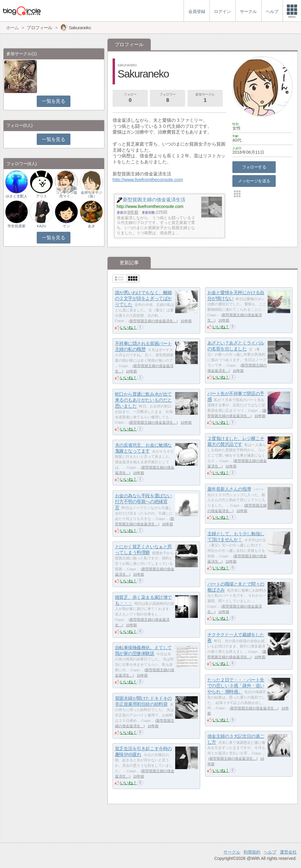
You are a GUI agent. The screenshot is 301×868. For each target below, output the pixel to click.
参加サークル (205, 98)
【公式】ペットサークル (20, 89)
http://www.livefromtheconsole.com (148, 179)
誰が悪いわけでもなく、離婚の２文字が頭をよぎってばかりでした (143, 298)
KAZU (41, 226)
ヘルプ (270, 852)
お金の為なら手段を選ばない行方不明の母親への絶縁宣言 (143, 502)
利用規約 (252, 852)
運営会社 (288, 852)
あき (92, 226)
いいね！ (129, 327)
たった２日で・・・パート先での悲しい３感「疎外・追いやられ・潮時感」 (236, 686)
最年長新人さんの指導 (229, 489)
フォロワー (168, 98)
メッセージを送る (254, 181)
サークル (232, 852)
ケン (67, 226)
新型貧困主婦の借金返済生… (153, 321)
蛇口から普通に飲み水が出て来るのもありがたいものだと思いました (143, 400)
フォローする (254, 167)
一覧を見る (53, 101)
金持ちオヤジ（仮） (92, 194)
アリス (42, 196)
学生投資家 (17, 226)
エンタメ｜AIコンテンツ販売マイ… (67, 193)
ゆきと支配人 (17, 196)
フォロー (130, 98)
